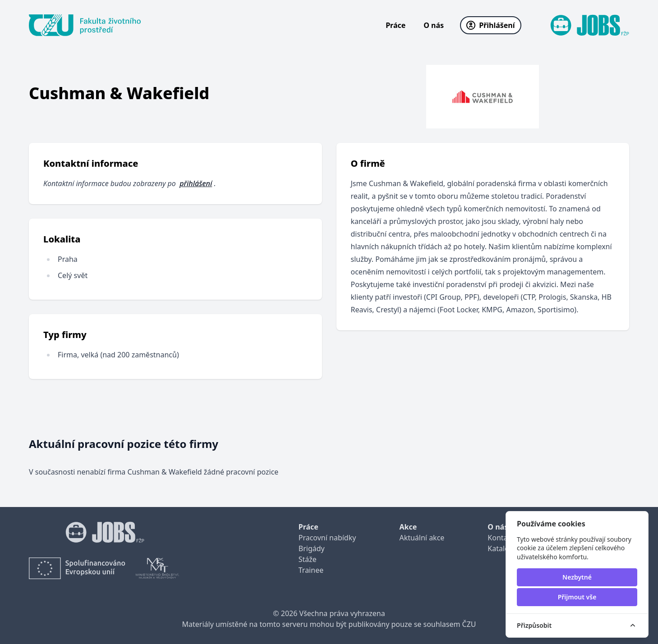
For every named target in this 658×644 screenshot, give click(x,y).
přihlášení (196, 183)
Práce (396, 25)
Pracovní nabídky (327, 538)
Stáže (308, 559)
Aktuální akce (422, 538)
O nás (434, 25)
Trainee (311, 570)
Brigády (312, 548)
